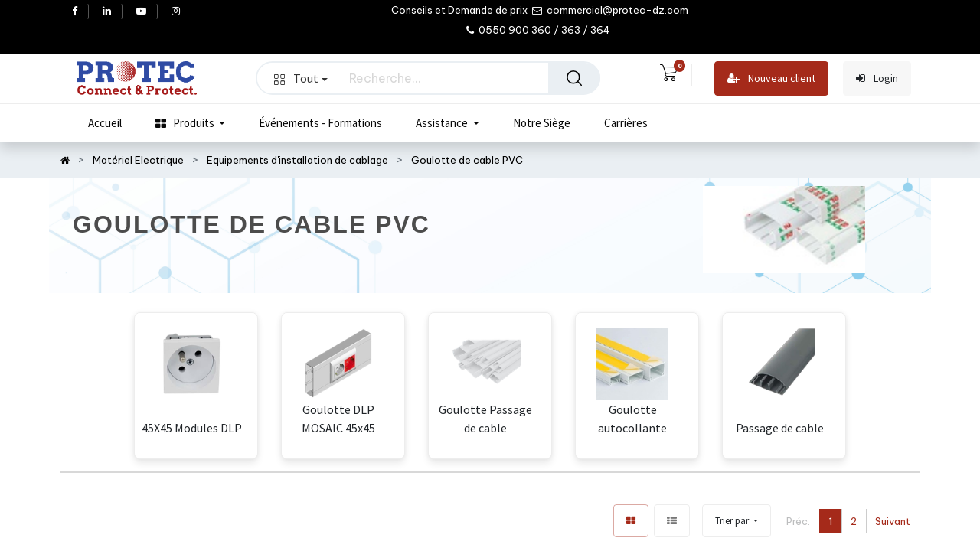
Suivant (893, 521)
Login (877, 78)
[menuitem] (105, 123)
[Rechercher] (574, 78)
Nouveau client (771, 78)
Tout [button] (301, 78)
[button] (737, 521)
